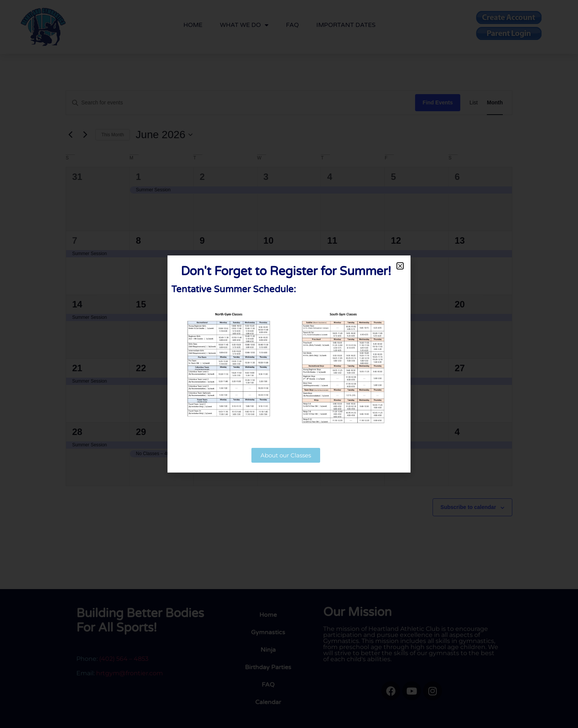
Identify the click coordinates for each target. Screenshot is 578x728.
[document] (289, 364)
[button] (400, 266)
